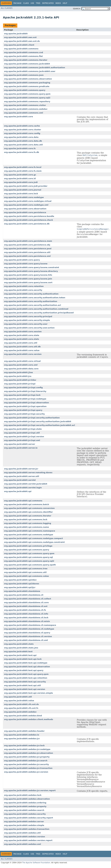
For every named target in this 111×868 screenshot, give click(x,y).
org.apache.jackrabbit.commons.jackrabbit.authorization (35, 68)
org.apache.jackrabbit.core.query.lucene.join (28, 279)
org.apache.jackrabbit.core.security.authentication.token (35, 298)
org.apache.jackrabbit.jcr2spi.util (22, 433)
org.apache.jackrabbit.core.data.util (23, 145)
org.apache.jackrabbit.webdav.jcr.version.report (30, 790)
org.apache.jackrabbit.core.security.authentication (31, 294)
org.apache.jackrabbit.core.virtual (22, 361)
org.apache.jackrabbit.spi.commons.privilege (28, 546)
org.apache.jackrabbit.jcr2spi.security (24, 414)
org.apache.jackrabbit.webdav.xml (23, 844)
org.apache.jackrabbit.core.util (21, 343)
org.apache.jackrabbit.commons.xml (24, 113)
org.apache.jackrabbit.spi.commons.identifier (28, 512)
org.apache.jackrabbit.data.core (21, 369)
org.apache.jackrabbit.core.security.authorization (31, 301)
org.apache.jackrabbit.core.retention (24, 286)
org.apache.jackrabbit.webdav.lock (23, 795)
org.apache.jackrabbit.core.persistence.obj (27, 245)
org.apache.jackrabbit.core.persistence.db (27, 224)
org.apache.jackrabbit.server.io (21, 448)
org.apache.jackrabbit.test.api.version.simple (28, 693)
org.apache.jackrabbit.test (18, 652)
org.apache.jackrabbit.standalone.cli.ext (26, 606)
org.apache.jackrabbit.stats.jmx (21, 648)
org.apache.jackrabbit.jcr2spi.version (24, 437)
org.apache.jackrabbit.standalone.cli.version (28, 636)
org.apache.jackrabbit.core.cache (22, 126)
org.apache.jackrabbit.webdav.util (22, 833)
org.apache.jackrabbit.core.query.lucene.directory (31, 271)
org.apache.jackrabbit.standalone (22, 591)
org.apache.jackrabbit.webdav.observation (27, 799)
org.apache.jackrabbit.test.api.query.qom (26, 674)
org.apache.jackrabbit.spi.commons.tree (26, 569)
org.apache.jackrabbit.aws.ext (20, 37)
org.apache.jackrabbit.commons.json (24, 75)
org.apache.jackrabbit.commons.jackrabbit (27, 64)
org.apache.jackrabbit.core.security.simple (27, 320)
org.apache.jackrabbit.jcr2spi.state (23, 429)
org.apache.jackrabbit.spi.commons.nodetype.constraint (34, 542)
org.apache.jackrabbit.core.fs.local (23, 167)
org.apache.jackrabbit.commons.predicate (27, 86)
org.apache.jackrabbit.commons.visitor (25, 105)
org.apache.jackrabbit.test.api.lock (23, 659)
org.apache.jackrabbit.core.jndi (21, 182)
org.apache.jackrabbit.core (18, 117)
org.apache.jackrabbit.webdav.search (24, 810)
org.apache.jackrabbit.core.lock (21, 194)
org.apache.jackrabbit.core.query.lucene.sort (28, 282)
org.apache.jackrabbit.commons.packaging (27, 83)
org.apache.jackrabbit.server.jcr (21, 469)
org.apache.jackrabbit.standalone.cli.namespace (30, 625)
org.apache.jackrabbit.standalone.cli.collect (28, 599)
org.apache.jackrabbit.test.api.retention (26, 678)
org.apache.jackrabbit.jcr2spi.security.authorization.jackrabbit (38, 421)
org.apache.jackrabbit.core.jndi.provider (26, 186)
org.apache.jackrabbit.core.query (22, 260)
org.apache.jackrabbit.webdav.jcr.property (27, 757)
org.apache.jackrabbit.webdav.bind (23, 716)
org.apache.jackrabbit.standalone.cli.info (26, 614)
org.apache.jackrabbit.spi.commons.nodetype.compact (33, 538)
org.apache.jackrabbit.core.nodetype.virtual (28, 201)
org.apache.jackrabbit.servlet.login (23, 488)
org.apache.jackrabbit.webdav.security (25, 814)
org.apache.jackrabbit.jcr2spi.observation (27, 403)
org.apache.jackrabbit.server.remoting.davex (28, 473)
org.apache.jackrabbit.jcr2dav (20, 380)
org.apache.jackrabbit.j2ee (18, 372)
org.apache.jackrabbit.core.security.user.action (29, 328)
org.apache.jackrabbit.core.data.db (23, 141)
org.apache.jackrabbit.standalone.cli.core (26, 602)
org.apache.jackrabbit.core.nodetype (24, 197)
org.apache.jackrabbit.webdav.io (22, 735)
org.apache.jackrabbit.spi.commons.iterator (28, 516)
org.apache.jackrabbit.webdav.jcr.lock (24, 746)
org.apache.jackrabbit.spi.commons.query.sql (28, 557)
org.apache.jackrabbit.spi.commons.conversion (29, 508)
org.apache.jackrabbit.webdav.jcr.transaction (28, 768)
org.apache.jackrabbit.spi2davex (22, 584)
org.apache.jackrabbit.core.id (20, 178)
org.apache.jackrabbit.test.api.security (25, 682)
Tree (38, 3)
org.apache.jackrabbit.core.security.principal (28, 316)
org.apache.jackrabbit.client (19, 45)
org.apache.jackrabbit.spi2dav (20, 580)
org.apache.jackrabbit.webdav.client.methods (29, 719)
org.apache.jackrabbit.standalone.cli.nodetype (29, 629)
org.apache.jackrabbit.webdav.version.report (28, 840)
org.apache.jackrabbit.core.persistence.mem (28, 241)
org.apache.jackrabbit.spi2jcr (20, 587)
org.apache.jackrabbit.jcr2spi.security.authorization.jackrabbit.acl (39, 425)
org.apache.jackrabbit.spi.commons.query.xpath (30, 565)
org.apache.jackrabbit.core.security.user (26, 324)
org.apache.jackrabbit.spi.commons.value (26, 576)
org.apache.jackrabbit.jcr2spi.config (23, 388)
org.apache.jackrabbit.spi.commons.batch (27, 504)
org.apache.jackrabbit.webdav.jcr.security (26, 764)
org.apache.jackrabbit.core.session (23, 332)
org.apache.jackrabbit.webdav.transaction (27, 829)
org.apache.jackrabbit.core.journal (23, 190)
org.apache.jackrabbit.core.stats (22, 339)
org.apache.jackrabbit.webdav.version (25, 837)
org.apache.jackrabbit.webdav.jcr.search (26, 761)
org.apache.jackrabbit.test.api (20, 655)
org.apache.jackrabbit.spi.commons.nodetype (29, 535)
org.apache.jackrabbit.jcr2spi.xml (22, 440)
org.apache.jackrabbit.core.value (22, 350)
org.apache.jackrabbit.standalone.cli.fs (25, 610)
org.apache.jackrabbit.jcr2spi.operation (25, 406)
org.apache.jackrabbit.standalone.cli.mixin (27, 621)
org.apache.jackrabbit (16, 34)
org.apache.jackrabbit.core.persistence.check (28, 220)
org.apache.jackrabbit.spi (18, 491)
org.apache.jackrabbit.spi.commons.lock (26, 520)
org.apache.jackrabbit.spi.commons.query (27, 550)
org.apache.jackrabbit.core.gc (20, 175)
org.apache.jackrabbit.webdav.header (24, 731)
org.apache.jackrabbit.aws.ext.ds (22, 41)
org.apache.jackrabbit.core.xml (21, 365)
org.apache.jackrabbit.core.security (23, 290)
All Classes (7, 8)
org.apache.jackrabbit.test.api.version (25, 689)
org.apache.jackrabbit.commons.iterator (26, 60)
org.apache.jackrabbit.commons (21, 49)
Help (65, 3)
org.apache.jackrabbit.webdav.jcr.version (26, 772)
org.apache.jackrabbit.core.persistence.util (27, 252)
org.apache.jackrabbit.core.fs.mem (23, 171)
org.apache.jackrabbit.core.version (23, 354)
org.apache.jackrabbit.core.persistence (25, 212)
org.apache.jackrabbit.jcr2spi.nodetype (25, 399)
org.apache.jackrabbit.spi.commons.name (27, 527)
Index (58, 3)
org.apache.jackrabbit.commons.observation (28, 79)
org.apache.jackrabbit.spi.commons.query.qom (29, 553)
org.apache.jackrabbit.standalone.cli (24, 595)
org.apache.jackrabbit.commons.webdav (26, 109)
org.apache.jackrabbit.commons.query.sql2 (27, 98)
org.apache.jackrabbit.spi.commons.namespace (30, 531)
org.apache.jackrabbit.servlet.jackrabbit (26, 484)
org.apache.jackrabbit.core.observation (25, 209)
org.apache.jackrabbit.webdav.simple (24, 825)
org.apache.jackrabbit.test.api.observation (27, 667)
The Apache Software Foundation (36, 863)
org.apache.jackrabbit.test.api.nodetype (26, 663)
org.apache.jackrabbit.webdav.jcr (22, 739)
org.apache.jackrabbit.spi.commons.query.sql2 (29, 561)
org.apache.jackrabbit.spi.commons (23, 501)
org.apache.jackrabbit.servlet (20, 480)
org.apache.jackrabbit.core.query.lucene (26, 264)
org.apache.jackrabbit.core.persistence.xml (27, 256)
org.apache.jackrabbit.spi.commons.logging (28, 523)
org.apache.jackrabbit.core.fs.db (22, 152)
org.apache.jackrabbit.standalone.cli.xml (26, 640)
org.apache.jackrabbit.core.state (22, 335)
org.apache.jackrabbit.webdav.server (24, 822)
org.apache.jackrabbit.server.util (22, 476)
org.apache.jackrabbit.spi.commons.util (25, 572)
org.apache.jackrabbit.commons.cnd (24, 52)
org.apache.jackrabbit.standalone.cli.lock (26, 618)
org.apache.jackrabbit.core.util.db (22, 347)
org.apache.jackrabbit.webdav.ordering (25, 803)
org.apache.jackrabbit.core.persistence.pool (28, 249)
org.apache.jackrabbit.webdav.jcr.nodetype (27, 749)
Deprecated (48, 3)
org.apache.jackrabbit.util (18, 697)
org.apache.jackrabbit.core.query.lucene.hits (28, 275)
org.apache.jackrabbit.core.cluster (23, 130)
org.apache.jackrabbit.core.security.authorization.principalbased (39, 313)
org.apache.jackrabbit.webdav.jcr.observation (29, 753)
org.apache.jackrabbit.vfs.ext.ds (21, 704)
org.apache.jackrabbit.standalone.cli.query (27, 633)
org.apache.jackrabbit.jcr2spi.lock (22, 395)
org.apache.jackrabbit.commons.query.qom (27, 94)
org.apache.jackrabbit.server (20, 444)
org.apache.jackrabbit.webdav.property (25, 806)
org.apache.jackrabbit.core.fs (20, 148)
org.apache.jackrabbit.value (19, 701)
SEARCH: (77, 9)
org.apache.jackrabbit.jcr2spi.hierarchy (25, 391)
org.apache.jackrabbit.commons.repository (27, 101)
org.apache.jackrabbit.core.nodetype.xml (26, 205)
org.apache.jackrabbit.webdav (20, 712)
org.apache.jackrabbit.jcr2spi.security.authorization (32, 418)
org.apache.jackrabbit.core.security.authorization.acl (32, 305)
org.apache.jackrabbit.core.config (22, 133)
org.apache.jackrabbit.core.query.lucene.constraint (32, 267)
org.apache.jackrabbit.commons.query (25, 90)
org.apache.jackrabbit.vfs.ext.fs (21, 708)
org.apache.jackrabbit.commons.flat (23, 56)
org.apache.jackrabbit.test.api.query (24, 670)
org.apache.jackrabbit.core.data (21, 137)
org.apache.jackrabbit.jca (18, 376)
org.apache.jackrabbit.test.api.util (22, 685)
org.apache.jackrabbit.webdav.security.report (29, 818)
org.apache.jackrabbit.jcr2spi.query (23, 410)
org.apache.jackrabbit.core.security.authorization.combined (36, 309)
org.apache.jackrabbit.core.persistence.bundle (29, 216)
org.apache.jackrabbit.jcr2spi (20, 384)
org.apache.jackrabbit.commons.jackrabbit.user (30, 71)
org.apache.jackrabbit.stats (19, 644)
